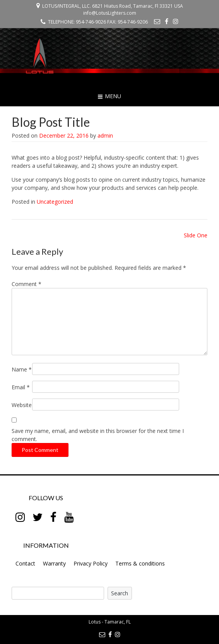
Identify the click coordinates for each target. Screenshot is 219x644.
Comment (27, 284)
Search (120, 593)
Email (21, 387)
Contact (25, 563)
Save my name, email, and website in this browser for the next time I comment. (98, 435)
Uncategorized (55, 202)
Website (22, 405)
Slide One (196, 235)
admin (105, 135)
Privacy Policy (91, 563)
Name (22, 369)
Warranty (54, 563)
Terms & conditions (140, 563)
